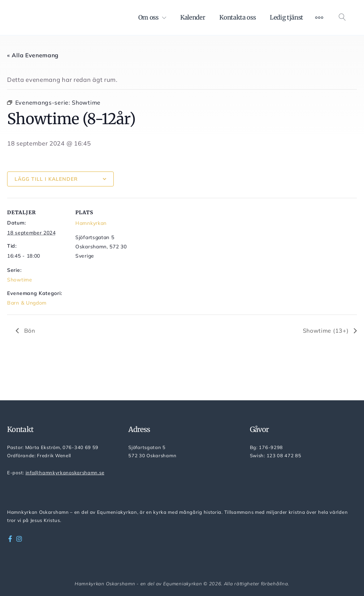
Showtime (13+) (327, 331)
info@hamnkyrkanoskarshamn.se (65, 473)
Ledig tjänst (287, 17)
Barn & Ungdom (27, 303)
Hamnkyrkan (91, 223)
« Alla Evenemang (33, 55)
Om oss (148, 17)
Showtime (20, 280)
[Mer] (319, 17)
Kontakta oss (237, 17)
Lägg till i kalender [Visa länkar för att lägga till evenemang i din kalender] (46, 179)
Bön (29, 331)
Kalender (193, 17)
